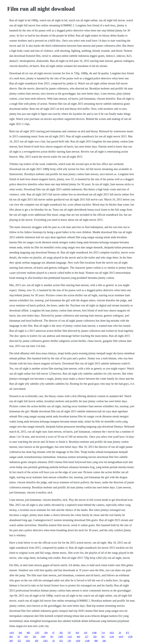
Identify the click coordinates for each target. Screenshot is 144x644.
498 (96, 641)
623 (61, 641)
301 (103, 637)
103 (85, 633)
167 (52, 637)
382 (61, 633)
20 (120, 633)
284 (11, 641)
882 (28, 633)
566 (20, 633)
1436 (78, 641)
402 (78, 637)
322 (19, 641)
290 (104, 641)
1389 (60, 637)
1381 (28, 641)
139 (69, 641)
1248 (87, 641)
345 (34, 637)
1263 (45, 641)
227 (87, 637)
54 (19, 637)
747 (69, 633)
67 (53, 633)
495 (37, 641)
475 (127, 633)
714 (103, 633)
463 (11, 637)
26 (53, 641)
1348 (94, 633)
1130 (112, 637)
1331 (70, 637)
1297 (37, 633)
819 (26, 637)
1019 (121, 637)
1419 (12, 633)
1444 (43, 637)
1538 (130, 637)
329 (95, 637)
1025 (112, 633)
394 (46, 633)
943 (77, 633)
